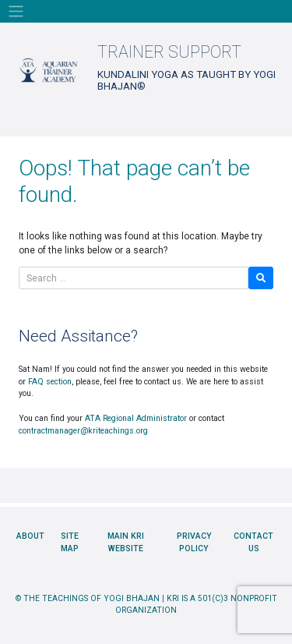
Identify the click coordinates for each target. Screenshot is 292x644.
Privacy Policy (194, 542)
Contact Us (253, 542)
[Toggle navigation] (16, 11)
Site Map (70, 542)
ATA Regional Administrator (136, 418)
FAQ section (50, 382)
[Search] (134, 278)
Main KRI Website (126, 542)
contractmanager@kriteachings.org (83, 431)
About (30, 536)
